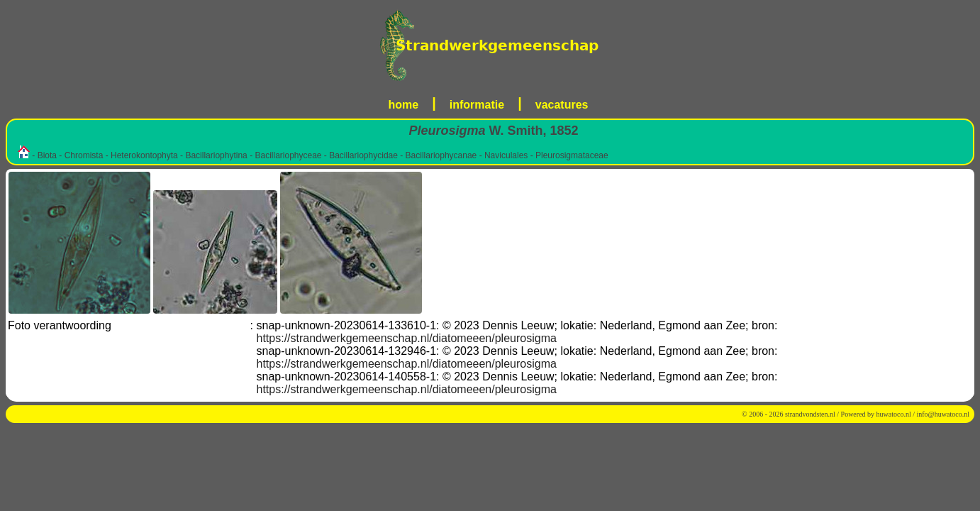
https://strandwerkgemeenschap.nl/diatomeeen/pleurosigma (407, 338)
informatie (477, 105)
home (404, 105)
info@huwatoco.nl (943, 414)
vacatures (562, 105)
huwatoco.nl (894, 414)
